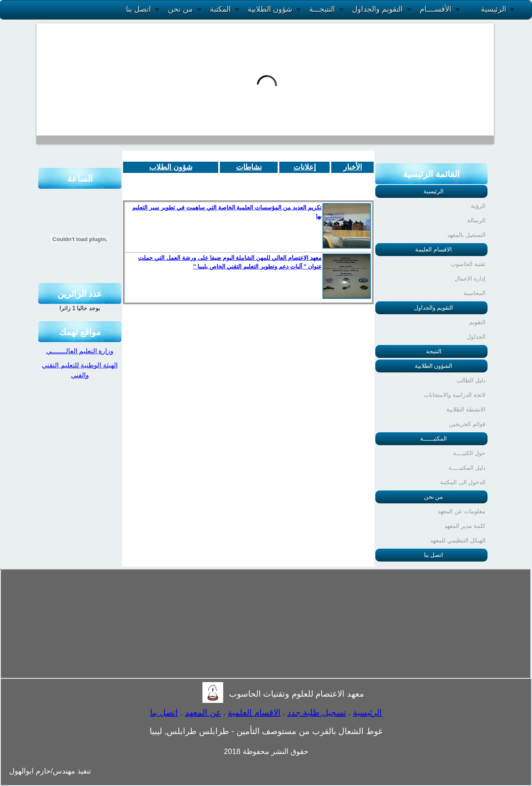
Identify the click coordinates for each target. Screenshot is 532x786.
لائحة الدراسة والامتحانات (455, 395)
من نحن (180, 9)
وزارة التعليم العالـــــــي (80, 351)
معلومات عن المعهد (462, 511)
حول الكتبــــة (469, 453)
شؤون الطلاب (171, 167)
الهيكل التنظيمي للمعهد (458, 540)
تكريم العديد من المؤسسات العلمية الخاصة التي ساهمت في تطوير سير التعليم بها (227, 212)
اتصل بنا (138, 9)
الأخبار (353, 167)
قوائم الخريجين (467, 424)
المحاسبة (474, 293)
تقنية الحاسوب (468, 264)
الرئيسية (494, 9)
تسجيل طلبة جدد (316, 712)
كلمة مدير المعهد (465, 526)
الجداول (476, 337)
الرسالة (476, 220)
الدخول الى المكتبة (463, 482)
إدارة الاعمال (470, 278)
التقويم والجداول (377, 9)
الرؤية (478, 206)
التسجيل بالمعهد (466, 235)
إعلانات (305, 167)
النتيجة (434, 351)
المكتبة (220, 9)
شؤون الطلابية (270, 9)
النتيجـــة (322, 9)
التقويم (477, 322)
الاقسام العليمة (433, 249)
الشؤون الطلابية (434, 366)
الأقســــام (436, 9)
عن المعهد (203, 712)
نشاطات (249, 167)
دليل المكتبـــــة (467, 468)
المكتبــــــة (433, 439)
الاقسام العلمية (254, 712)
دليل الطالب (471, 380)
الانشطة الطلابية (466, 409)
